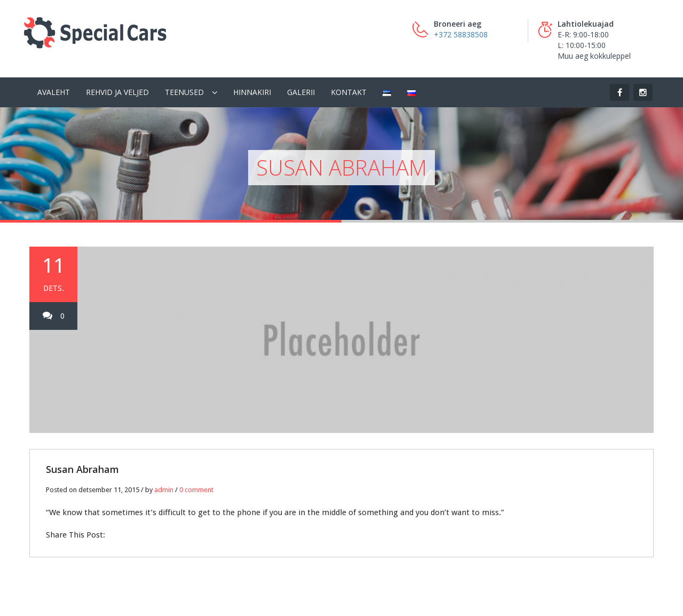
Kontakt (349, 92)
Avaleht (54, 92)
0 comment (196, 490)
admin (164, 490)
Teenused (184, 92)
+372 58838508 (461, 34)
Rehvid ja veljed (117, 92)
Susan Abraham (82, 469)
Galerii (301, 92)
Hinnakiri (252, 92)
